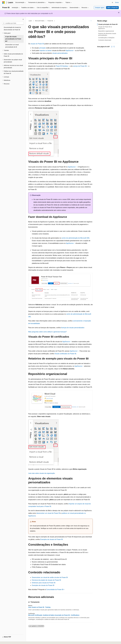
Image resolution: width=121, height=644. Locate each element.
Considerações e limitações (106, 38)
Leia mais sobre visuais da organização (41, 473)
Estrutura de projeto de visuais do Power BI (46, 580)
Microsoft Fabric (40, 21)
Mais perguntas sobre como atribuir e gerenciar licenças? (47, 332)
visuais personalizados (60, 53)
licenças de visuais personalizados (73, 328)
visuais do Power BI (37, 44)
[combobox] (13, 23)
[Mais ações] (91, 21)
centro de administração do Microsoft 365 (75, 238)
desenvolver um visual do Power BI (48, 513)
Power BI (50, 21)
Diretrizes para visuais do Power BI (44, 583)
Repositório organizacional (106, 31)
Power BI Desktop (62, 66)
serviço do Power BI (80, 66)
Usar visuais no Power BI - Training (39, 607)
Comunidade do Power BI (55, 590)
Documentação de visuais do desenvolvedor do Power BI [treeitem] (12, 29)
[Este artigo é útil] (112, 47)
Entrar (117, 2)
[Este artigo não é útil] (114, 47)
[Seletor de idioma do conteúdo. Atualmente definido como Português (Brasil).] (10, 641)
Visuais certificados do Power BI (65, 354)
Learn (30, 21)
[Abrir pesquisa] (112, 3)
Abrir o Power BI (112, 8)
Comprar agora (100, 8)
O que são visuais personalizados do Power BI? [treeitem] (13, 39)
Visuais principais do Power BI (108, 24)
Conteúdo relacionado (105, 40)
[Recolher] (23, 19)
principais (42, 48)
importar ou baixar (46, 51)
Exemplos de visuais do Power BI (51, 539)
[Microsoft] (3, 3)
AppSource (69, 51)
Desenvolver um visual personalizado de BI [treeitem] (12, 46)
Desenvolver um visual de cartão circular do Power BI (50, 577)
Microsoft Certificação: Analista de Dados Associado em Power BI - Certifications (54, 615)
